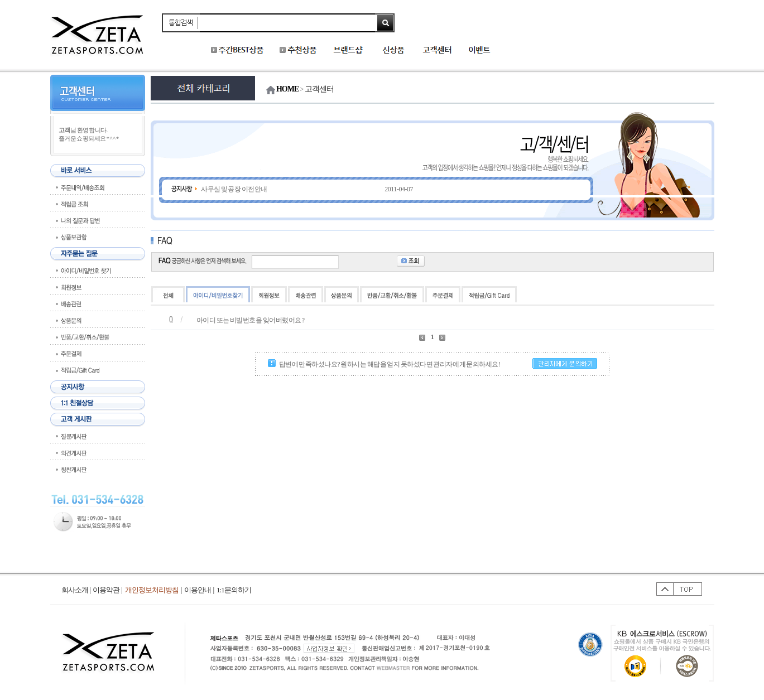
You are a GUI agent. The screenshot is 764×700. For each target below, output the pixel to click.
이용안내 (198, 590)
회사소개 (77, 590)
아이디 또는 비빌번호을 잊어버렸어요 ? (251, 320)
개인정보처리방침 (152, 590)
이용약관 (106, 590)
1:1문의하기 (234, 590)
